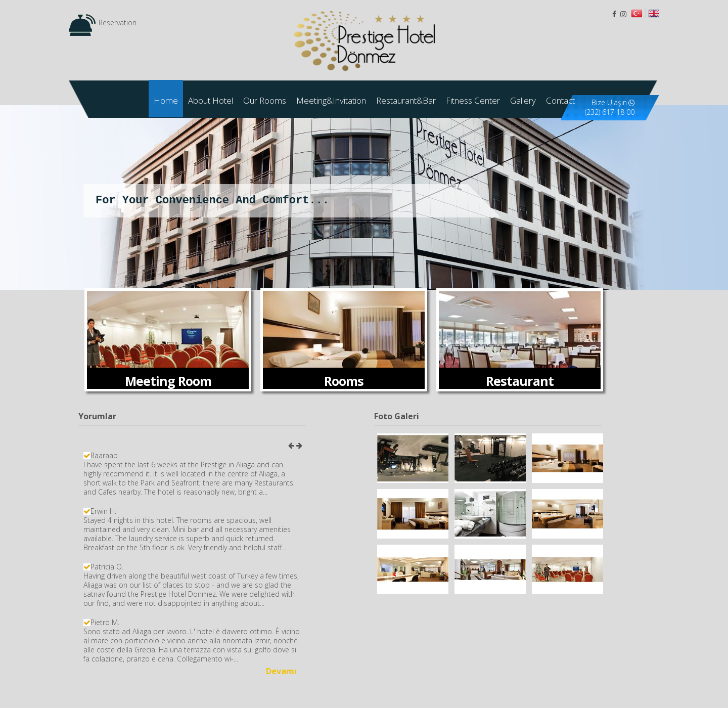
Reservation (118, 23)
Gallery (523, 100)
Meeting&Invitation (331, 100)
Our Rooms (265, 100)
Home (166, 100)
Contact (560, 100)
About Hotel (211, 100)
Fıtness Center (473, 100)
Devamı (281, 671)
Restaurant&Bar (406, 100)
